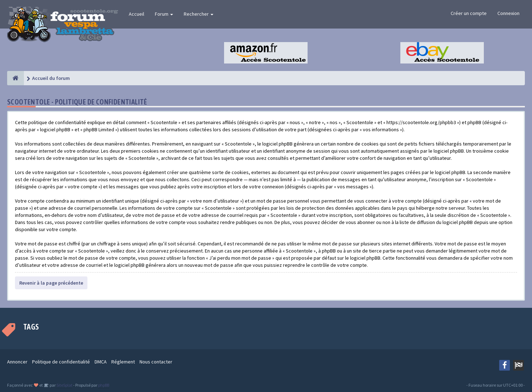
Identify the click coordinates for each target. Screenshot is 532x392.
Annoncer (17, 362)
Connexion (508, 13)
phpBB (104, 385)
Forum (164, 14)
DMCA (101, 362)
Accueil (136, 14)
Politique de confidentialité (61, 362)
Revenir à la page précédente (51, 283)
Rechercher (199, 14)
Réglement (123, 362)
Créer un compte (469, 13)
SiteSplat (64, 385)
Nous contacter (156, 362)
